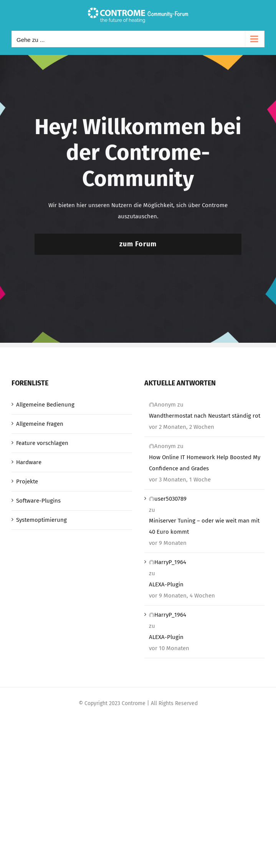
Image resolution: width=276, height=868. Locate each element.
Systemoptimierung (41, 520)
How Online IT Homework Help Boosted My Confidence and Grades (205, 463)
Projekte (27, 481)
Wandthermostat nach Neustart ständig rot (205, 416)
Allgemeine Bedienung (45, 405)
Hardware (29, 462)
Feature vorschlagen (42, 443)
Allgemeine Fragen (40, 424)
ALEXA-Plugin (166, 584)
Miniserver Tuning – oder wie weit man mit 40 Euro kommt (204, 526)
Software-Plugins (38, 501)
